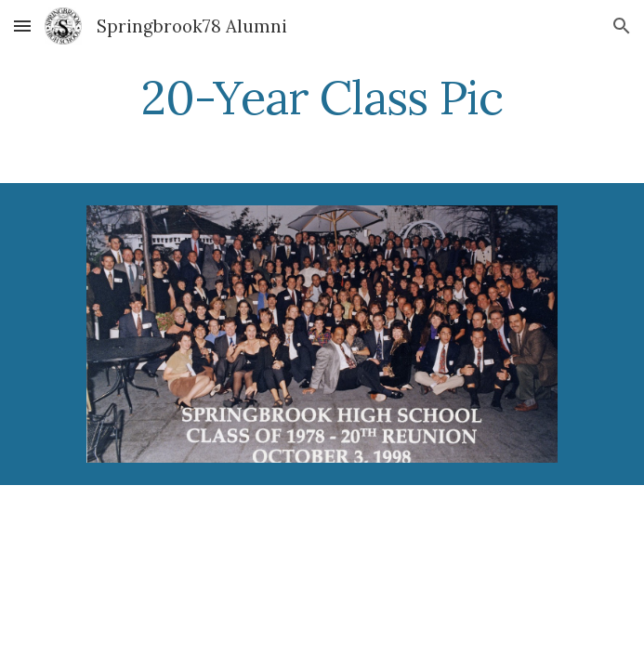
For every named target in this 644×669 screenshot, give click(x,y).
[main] (322, 98)
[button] (22, 26)
